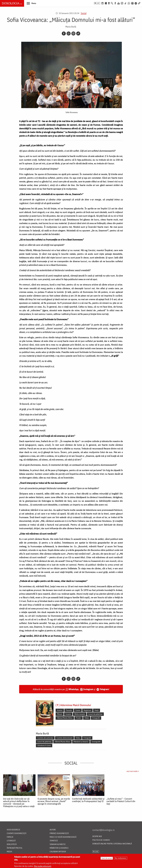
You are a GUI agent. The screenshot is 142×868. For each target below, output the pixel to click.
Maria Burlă (71, 27)
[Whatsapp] (69, 33)
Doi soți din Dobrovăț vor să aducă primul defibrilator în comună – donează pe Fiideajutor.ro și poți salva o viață (19, 802)
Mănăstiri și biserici (81, 742)
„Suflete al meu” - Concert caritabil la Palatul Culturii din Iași (121, 801)
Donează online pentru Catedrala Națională (112, 844)
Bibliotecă (12, 844)
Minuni (60, 714)
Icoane (68, 714)
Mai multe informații (43, 866)
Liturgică (11, 841)
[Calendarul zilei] (106, 3)
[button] (31, 3)
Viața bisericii (13, 830)
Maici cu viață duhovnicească (63, 837)
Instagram (88, 689)
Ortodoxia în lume (44, 745)
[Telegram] (136, 3)
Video (87, 718)
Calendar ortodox (58, 852)
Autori (53, 830)
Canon (78, 710)
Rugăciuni (87, 710)
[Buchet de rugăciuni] (109, 3)
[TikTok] (125, 3)
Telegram (104, 689)
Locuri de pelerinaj (95, 714)
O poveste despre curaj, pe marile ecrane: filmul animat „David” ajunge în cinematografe (54, 801)
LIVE (98, 3)
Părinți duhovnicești (59, 833)
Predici (79, 718)
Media (9, 852)
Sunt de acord (107, 858)
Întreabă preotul (15, 848)
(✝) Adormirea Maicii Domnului (73, 705)
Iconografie (96, 742)
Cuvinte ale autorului (45, 738)
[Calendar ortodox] (102, 3)
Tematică (54, 841)
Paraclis (69, 710)
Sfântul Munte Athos (65, 718)
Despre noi (97, 836)
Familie (10, 837)
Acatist (60, 710)
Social (84, 13)
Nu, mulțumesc (121, 858)
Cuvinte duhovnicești (64, 738)
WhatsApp (74, 689)
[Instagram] (122, 3)
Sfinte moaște (80, 714)
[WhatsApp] (129, 3)
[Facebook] (115, 3)
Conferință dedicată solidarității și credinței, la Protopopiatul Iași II (88, 800)
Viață (97, 710)
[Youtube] (119, 3)
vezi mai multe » (133, 771)
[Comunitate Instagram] (132, 3)
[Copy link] (78, 33)
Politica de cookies (101, 840)
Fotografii (96, 718)
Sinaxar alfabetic (58, 844)
